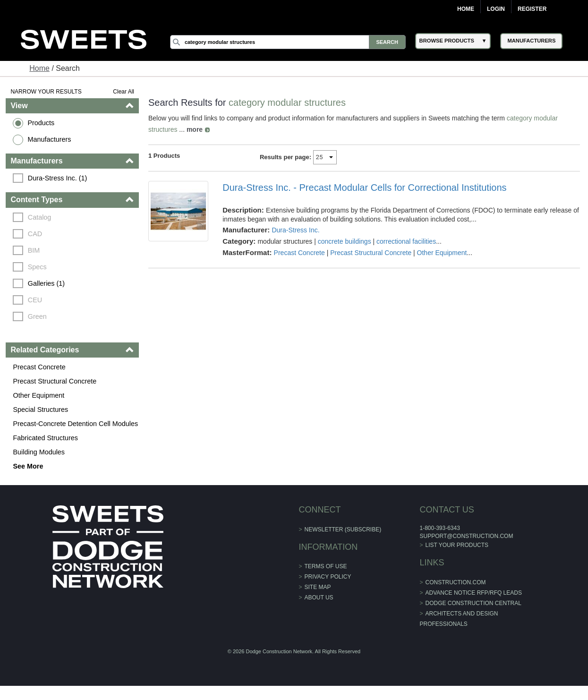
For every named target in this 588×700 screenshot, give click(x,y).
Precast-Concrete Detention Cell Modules (75, 424)
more (195, 129)
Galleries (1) (46, 283)
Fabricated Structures (45, 438)
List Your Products (457, 545)
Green (37, 316)
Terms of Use (326, 566)
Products (41, 123)
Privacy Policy (328, 577)
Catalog (40, 217)
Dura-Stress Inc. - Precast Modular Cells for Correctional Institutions (364, 188)
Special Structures (40, 410)
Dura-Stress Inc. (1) (58, 178)
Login (496, 9)
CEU (35, 300)
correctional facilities (406, 241)
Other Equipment (38, 395)
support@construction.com (466, 536)
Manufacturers (49, 139)
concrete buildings (345, 241)
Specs (37, 267)
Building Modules (39, 452)
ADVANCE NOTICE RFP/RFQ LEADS (474, 593)
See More (28, 466)
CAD (35, 234)
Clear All (124, 92)
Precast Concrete (39, 367)
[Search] (288, 42)
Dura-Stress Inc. (295, 230)
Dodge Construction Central (473, 603)
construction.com (456, 582)
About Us (319, 598)
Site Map (318, 587)
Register (532, 9)
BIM (34, 250)
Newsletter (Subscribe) (343, 529)
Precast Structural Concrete (55, 381)
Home (466, 9)
